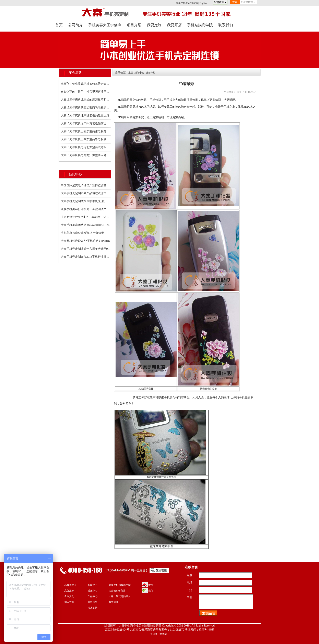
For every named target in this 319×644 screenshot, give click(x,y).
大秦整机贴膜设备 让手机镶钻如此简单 (85, 241)
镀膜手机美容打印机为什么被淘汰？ (84, 209)
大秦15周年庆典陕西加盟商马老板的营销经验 (86, 108)
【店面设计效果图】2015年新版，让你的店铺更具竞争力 (86, 217)
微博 (151, 585)
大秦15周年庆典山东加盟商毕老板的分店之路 (86, 139)
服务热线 (114, 602)
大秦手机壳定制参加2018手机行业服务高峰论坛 (86, 257)
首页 (59, 25)
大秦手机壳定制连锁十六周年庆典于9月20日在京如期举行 (86, 249)
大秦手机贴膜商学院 (120, 585)
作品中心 (93, 596)
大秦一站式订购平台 (120, 596)
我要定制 (154, 25)
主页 (131, 73)
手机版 (154, 634)
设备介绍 (151, 73)
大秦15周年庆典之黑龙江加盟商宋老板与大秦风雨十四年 (86, 155)
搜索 (235, 2)
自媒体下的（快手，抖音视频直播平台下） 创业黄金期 (86, 92)
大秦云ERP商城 (117, 591)
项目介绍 (134, 25)
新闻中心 (139, 73)
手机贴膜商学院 (200, 25)
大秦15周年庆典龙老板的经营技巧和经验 (86, 100)
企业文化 (69, 596)
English (203, 3)
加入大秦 (69, 602)
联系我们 (226, 25)
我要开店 (174, 25)
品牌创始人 (70, 585)
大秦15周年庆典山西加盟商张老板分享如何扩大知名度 (86, 131)
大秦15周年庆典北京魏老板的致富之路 (85, 116)
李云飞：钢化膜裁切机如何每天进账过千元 (86, 84)
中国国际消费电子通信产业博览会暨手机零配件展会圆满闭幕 (86, 185)
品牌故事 (69, 591)
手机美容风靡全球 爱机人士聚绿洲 (83, 233)
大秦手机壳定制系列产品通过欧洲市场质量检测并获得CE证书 (86, 193)
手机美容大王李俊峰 (105, 25)
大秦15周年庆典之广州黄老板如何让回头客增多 (86, 123)
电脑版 (163, 634)
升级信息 (93, 602)
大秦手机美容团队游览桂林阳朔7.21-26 (85, 225)
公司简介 (75, 25)
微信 (151, 591)
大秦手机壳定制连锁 (187, 3)
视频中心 (93, 591)
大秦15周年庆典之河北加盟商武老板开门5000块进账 (86, 147)
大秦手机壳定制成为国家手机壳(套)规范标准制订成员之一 (86, 201)
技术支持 (93, 608)
